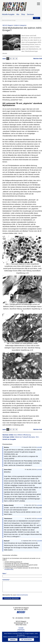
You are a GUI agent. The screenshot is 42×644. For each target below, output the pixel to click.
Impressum (21, 630)
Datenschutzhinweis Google (9, 20)
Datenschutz (21, 631)
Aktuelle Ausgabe (8, 14)
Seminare (30, 14)
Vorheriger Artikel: (21, 437)
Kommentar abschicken (11, 598)
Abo (18, 14)
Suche (36, 18)
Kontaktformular (9, 569)
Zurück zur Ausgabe (9, 439)
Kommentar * (6, 580)
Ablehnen (13, 640)
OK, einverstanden (27, 640)
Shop (23, 14)
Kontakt (21, 628)
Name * (5, 574)
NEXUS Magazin (8, 25)
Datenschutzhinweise (22, 595)
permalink (40, 447)
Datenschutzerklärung (33, 637)
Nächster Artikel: (17, 435)
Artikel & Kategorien (20, 25)
